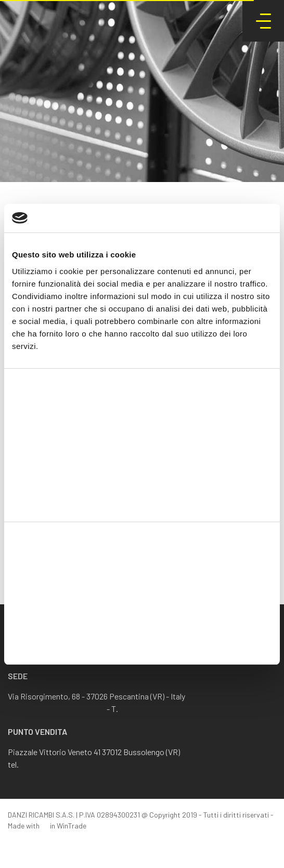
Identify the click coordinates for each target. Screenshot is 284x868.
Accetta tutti (142, 573)
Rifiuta (142, 641)
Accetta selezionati (142, 607)
